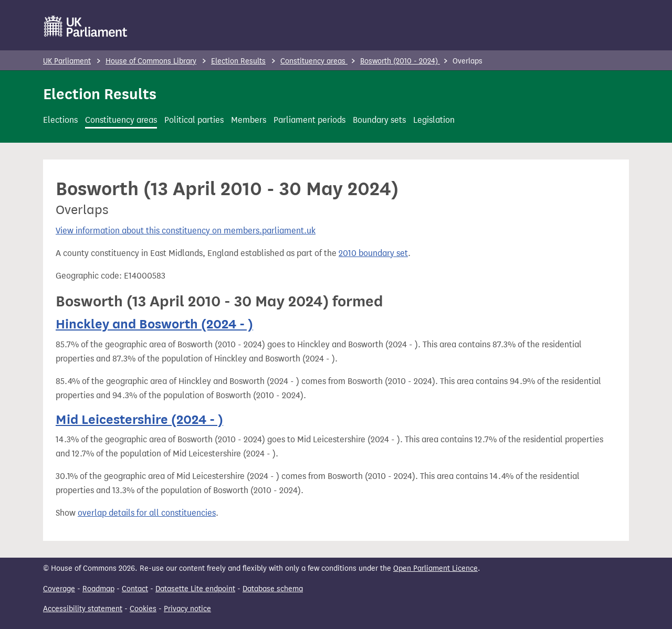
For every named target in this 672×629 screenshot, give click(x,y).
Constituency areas (314, 61)
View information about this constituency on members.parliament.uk (186, 231)
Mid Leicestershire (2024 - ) (139, 419)
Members (249, 120)
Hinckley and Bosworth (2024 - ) (154, 324)
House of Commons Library (151, 61)
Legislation (434, 120)
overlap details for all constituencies (147, 513)
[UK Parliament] (86, 26)
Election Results (238, 61)
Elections (60, 120)
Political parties (194, 120)
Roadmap (98, 589)
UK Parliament (67, 61)
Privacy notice (187, 609)
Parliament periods (309, 120)
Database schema (273, 589)
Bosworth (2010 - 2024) (400, 61)
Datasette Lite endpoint (195, 589)
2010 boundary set (373, 253)
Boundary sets (379, 120)
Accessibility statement (83, 609)
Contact (135, 589)
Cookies (143, 609)
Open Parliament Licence (435, 568)
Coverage (59, 589)
